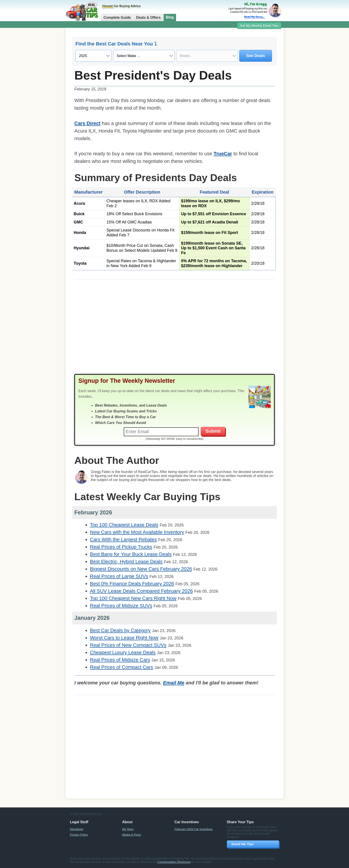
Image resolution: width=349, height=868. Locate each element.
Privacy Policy (79, 835)
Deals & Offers (148, 17)
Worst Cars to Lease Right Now (124, 638)
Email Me (174, 683)
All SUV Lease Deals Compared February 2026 (141, 591)
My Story (128, 829)
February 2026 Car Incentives (194, 829)
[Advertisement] (41, 99)
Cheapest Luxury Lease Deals (123, 652)
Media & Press (132, 835)
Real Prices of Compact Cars (122, 667)
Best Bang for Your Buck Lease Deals (131, 554)
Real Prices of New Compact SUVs (128, 645)
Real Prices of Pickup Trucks (121, 547)
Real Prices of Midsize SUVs (121, 606)
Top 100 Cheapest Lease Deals (124, 525)
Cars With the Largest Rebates (123, 539)
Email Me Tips (243, 844)
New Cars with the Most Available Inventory (137, 532)
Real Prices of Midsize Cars (120, 660)
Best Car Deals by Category (120, 630)
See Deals (256, 56)
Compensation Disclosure (174, 862)
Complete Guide (117, 17)
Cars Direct (87, 123)
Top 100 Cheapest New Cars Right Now (133, 598)
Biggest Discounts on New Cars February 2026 (141, 569)
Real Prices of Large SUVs (119, 576)
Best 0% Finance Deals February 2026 (132, 584)
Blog (170, 17)
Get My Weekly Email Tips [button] (259, 26)
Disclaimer (77, 829)
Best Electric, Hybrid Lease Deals (126, 562)
